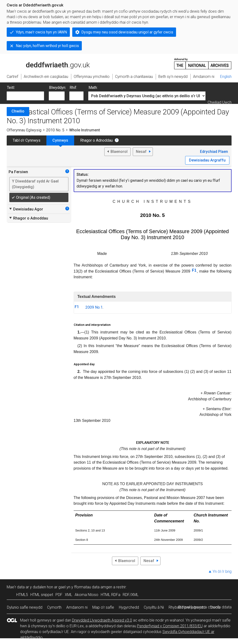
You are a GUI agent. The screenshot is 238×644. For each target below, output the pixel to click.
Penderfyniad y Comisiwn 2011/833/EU (170, 626)
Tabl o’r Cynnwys (27, 140)
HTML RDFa (111, 595)
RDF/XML (131, 595)
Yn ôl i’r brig (222, 572)
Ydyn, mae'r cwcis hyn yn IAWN (41, 32)
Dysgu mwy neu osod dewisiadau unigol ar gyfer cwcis (127, 32)
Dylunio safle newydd (25, 607)
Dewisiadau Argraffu (207, 160)
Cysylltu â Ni (154, 607)
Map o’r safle (103, 607)
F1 (194, 270)
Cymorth (54, 607)
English (226, 77)
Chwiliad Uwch (220, 102)
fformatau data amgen (93, 587)
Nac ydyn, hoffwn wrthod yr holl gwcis (47, 46)
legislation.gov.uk (44, 63)
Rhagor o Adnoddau (96, 140)
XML (69, 595)
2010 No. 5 (55, 130)
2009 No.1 (94, 307)
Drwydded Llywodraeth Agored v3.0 (102, 620)
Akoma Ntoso (86, 595)
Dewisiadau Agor (26, 209)
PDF (59, 595)
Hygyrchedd (129, 607)
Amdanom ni (77, 607)
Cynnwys (60, 140)
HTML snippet (42, 595)
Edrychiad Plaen (214, 152)
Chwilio (18, 111)
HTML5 (22, 595)
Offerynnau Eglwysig (24, 130)
